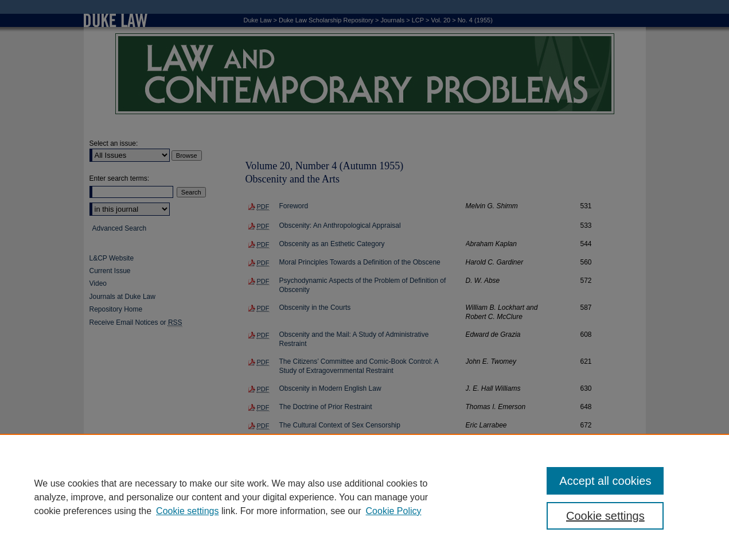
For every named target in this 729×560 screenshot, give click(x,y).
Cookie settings (187, 511)
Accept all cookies (605, 481)
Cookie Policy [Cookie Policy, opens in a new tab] (394, 511)
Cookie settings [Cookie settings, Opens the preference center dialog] (605, 516)
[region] (364, 497)
